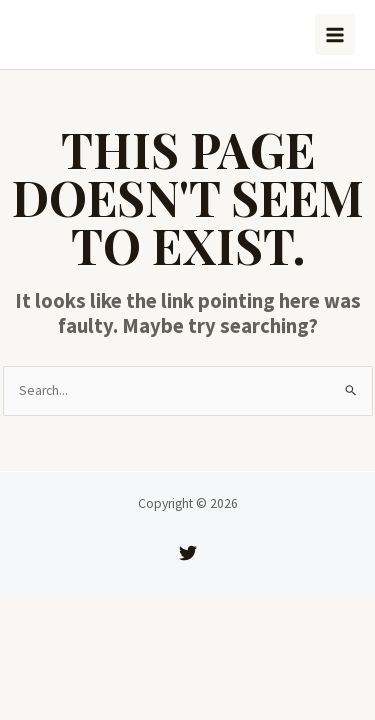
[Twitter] (188, 553)
